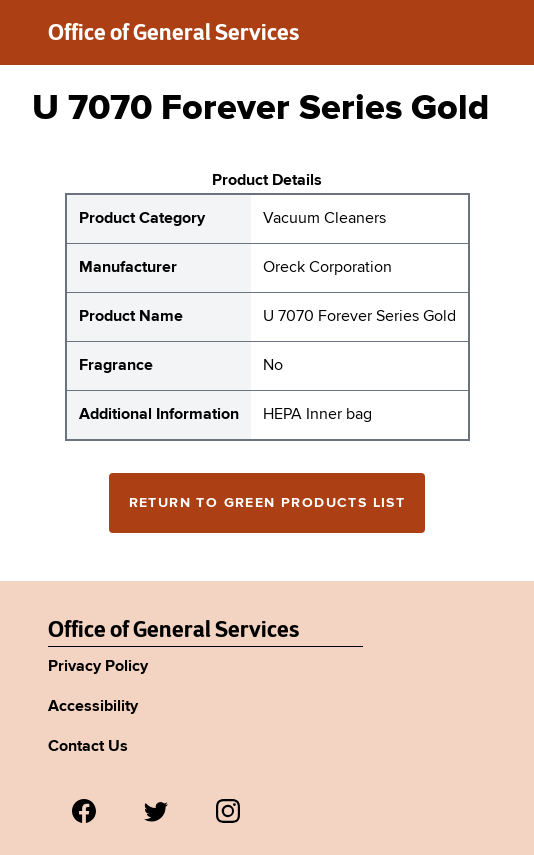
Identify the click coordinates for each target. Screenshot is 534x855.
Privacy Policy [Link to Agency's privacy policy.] (98, 667)
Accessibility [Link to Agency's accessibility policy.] (93, 707)
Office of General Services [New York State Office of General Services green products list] (173, 32)
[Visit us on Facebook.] (84, 811)
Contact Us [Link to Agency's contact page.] (88, 747)
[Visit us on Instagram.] (228, 811)
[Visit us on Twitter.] (156, 811)
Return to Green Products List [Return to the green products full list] (267, 503)
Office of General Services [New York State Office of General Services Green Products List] (173, 629)
